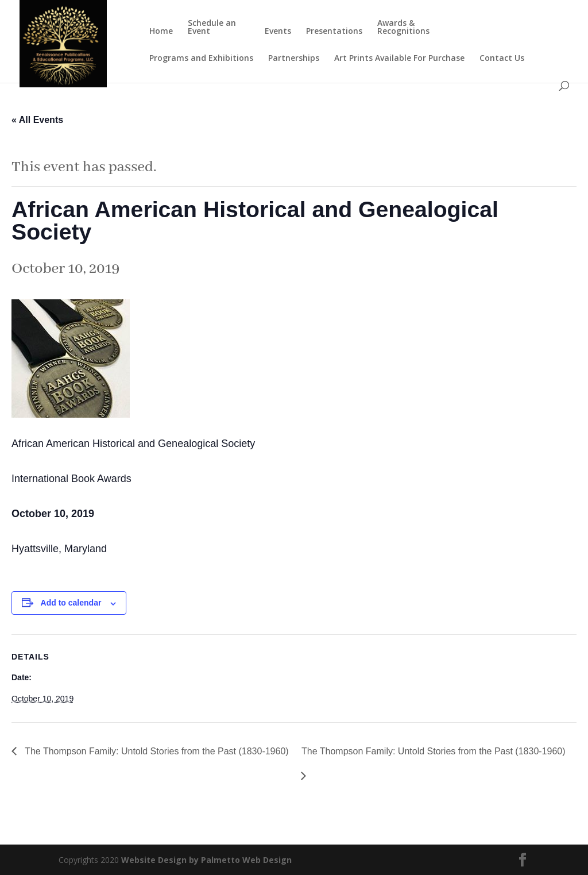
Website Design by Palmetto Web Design (206, 860)
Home (161, 32)
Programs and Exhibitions (201, 59)
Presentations (334, 32)
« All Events (37, 120)
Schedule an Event (212, 28)
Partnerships (294, 59)
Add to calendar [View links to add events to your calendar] (71, 603)
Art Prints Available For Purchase (399, 59)
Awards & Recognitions (403, 28)
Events (278, 32)
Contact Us (502, 59)
